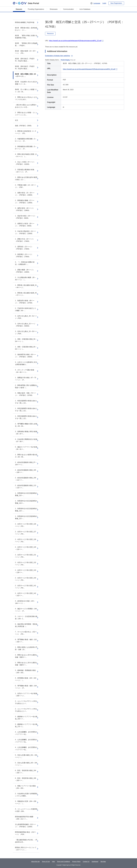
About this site (35, 862)
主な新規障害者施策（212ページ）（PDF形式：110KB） (25, 826)
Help (53, 862)
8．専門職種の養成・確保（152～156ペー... (26, 641)
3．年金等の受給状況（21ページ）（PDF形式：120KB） (25, 232)
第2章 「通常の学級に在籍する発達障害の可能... (26, 37)
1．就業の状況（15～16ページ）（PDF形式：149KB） (25, 194)
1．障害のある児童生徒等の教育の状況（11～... (26, 178)
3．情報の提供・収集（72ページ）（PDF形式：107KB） (25, 394)
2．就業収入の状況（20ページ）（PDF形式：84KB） (25, 225)
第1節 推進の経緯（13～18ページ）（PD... (26, 52)
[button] (95, 3)
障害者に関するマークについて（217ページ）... (26, 849)
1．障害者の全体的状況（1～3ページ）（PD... (25, 132)
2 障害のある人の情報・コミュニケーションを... (26, 114)
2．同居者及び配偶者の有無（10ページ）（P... (25, 171)
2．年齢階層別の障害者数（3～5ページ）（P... (26, 140)
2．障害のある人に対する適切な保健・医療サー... (26, 656)
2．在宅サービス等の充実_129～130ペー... (26, 548)
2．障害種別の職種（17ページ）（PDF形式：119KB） (25, 202)
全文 (17, 120)
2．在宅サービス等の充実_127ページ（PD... (26, 533)
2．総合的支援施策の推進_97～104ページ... (26, 463)
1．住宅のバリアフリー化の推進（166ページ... (26, 695)
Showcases (54, 9)
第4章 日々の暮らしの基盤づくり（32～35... (26, 91)
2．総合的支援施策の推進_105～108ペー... (26, 471)
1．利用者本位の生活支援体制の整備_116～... (26, 494)
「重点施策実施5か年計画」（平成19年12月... (26, 841)
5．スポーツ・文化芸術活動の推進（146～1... (26, 618)
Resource (50, 34)
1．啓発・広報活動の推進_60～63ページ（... (26, 348)
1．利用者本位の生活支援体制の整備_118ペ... (26, 502)
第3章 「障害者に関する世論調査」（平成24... (26, 44)
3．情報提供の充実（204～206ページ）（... (26, 802)
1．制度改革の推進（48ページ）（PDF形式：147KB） (25, 302)
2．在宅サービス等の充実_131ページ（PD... (26, 556)
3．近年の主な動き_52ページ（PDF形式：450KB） (25, 325)
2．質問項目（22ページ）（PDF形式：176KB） (24, 248)
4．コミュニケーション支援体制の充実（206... (26, 810)
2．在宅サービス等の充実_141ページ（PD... (26, 587)
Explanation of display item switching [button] (59, 56)
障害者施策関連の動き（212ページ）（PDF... (25, 833)
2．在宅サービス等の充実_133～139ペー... (26, 571)
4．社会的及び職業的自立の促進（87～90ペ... (26, 440)
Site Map (103, 862)
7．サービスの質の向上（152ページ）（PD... (26, 633)
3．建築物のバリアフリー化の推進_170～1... (26, 725)
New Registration (116, 3)
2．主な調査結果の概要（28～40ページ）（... (25, 279)
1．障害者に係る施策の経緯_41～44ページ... (26, 286)
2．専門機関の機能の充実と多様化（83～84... (26, 425)
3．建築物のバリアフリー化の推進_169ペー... (26, 718)
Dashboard (95, 862)
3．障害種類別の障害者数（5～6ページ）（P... (26, 148)
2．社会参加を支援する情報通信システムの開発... (26, 795)
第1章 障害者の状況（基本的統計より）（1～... (26, 29)
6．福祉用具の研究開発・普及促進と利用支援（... (26, 625)
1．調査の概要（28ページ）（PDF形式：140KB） (25, 271)
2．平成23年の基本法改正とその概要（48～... (25, 309)
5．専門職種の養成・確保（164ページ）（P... (26, 687)
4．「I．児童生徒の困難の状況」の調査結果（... (25, 263)
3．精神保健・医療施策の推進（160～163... (25, 671)
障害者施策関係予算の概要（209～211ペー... (24, 818)
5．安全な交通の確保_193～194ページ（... (26, 764)
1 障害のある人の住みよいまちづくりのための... (26, 98)
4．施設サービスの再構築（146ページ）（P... (26, 610)
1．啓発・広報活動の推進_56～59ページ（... (26, 340)
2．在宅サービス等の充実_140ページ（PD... (26, 579)
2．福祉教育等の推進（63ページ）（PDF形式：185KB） (25, 356)
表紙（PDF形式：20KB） (24, 126)
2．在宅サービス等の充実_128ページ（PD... (26, 541)
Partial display (65, 60)
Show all (73, 60)
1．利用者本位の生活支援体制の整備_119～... (26, 510)
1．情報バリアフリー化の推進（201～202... (25, 787)
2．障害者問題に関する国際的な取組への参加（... (26, 386)
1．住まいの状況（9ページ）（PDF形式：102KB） (25, 163)
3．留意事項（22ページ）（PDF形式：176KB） (24, 255)
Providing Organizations (36, 9)
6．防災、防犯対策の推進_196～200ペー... (26, 779)
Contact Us (86, 862)
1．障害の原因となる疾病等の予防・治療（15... (26, 648)
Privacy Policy (76, 862)
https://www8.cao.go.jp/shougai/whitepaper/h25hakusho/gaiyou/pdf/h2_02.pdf (75, 41)
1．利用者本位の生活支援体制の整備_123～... (26, 517)
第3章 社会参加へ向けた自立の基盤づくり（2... (26, 83)
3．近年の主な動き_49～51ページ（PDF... (26, 317)
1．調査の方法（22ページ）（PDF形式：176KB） (25, 240)
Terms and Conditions (64, 862)
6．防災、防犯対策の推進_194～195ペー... (26, 772)
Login (104, 3)
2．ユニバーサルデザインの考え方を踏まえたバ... (26, 702)
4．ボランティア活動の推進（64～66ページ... (25, 371)
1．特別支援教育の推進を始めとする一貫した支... (26, 402)
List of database (85, 9)
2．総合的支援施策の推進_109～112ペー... (26, 479)
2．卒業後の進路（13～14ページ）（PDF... (26, 186)
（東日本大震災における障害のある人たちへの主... (26, 106)
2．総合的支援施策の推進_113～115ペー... (26, 487)
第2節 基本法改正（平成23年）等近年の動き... (25, 60)
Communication (68, 9)
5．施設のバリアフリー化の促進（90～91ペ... (26, 448)
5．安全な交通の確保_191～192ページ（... (26, 756)
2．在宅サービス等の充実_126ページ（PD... (26, 525)
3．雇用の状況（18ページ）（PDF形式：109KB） (25, 209)
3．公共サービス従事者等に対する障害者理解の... (26, 363)
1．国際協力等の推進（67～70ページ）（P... (26, 379)
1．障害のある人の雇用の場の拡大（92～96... (26, 456)
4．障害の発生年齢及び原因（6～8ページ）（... (26, 155)
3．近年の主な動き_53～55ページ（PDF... (26, 333)
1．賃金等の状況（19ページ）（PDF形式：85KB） (25, 217)
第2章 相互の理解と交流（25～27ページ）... (25, 75)
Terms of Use (46, 862)
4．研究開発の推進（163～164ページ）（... (26, 679)
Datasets (19, 9)
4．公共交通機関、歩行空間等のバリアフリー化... (26, 733)
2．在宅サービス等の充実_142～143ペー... (26, 594)
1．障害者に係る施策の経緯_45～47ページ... (26, 294)
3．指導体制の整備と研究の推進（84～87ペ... (26, 433)
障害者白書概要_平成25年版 (25, 22)
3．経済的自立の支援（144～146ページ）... (25, 602)
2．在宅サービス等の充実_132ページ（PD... (26, 564)
